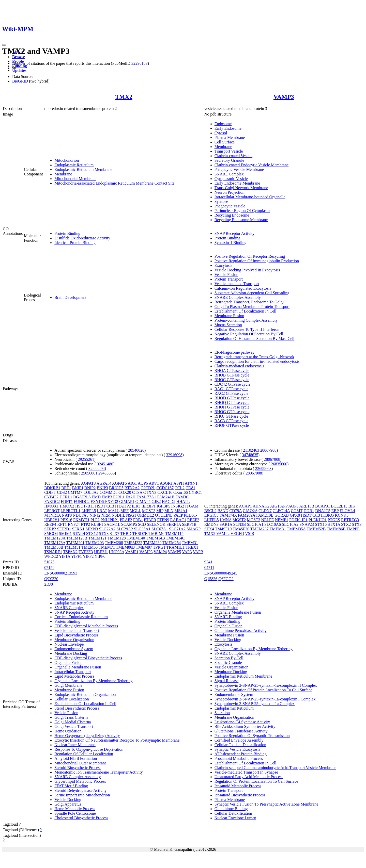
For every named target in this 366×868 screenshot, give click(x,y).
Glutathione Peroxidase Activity (241, 630)
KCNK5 (342, 515)
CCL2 (180, 488)
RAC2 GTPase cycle (231, 393)
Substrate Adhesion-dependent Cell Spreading (252, 293)
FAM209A (247, 515)
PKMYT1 (81, 520)
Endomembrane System (74, 649)
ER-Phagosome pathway (235, 352)
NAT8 (67, 515)
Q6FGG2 (226, 579)
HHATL (183, 502)
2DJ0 (49, 584)
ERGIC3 (211, 515)
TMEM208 (114, 543)
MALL (114, 511)
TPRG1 (159, 547)
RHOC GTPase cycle (232, 380)
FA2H (131, 497)
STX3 (104, 534)
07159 (49, 568)
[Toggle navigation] (4, 45)
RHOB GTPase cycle (232, 375)
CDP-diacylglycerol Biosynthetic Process (88, 658)
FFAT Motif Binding (71, 786)
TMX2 (124, 97)
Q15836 (211, 579)
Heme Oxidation (68, 731)
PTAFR (150, 520)
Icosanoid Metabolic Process (238, 786)
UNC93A (116, 552)
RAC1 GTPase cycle (231, 389)
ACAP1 (245, 506)
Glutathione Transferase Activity (241, 731)
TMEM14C (176, 538)
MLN (169, 511)
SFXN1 (78, 529)
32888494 (97, 469)
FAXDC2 (52, 502)
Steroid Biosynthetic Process (78, 768)
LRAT (102, 511)
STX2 (346, 524)
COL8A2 (91, 492)
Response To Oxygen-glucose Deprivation (89, 749)
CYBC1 (195, 492)
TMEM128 (117, 538)
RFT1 (62, 524)
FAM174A (228, 515)
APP (284, 506)
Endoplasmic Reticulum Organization (85, 694)
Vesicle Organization (231, 667)
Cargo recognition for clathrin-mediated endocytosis (257, 361)
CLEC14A (281, 511)
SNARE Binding (228, 617)
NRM (106, 515)
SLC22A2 (107, 529)
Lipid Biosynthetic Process (76, 635)
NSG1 (131, 515)
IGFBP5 (163, 506)
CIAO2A (250, 511)
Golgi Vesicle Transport (74, 726)
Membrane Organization (74, 640)
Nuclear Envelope (69, 644)
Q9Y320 (51, 579)
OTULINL (164, 515)
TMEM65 (89, 547)
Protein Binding (67, 233)
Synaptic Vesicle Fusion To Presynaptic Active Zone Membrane (266, 804)
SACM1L (112, 524)
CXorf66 (181, 492)
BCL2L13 (339, 506)
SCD (142, 524)
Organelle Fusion (68, 662)
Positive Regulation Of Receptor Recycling (250, 256)
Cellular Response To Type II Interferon (247, 329)
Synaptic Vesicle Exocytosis (237, 749)
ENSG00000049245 (221, 573)
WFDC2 (51, 556)
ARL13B (307, 506)
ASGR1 (166, 483)
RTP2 (85, 524)
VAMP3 (284, 97)
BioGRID (20, 81)
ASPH (179, 483)
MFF (125, 511)
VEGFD (237, 534)
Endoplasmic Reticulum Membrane (83, 169)
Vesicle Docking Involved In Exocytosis (247, 270)
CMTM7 (75, 492)
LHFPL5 (89, 511)
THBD (126, 534)
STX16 (321, 524)
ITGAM (192, 506)
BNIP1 (78, 488)
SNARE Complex (229, 174)
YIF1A (65, 556)
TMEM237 (260, 529)
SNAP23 (307, 524)
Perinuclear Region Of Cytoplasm (242, 211)
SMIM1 (65, 534)
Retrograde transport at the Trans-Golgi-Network (254, 357)
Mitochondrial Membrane (75, 179)
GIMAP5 (143, 502)
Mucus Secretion (228, 325)
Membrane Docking (71, 653)
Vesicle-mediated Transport (237, 284)
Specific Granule (228, 662)
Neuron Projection (230, 192)
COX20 (125, 492)
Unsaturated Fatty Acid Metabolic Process (249, 777)
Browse (19, 57)
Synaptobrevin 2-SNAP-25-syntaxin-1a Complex (255, 704)
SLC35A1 (142, 529)
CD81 (190, 488)
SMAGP (194, 529)
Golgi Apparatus (68, 804)
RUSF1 (97, 524)
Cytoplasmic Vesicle (231, 179)
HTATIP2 (123, 506)
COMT (297, 511)
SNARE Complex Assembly (238, 297)
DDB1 (309, 511)
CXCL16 (165, 492)
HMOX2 (67, 506)
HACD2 (169, 502)
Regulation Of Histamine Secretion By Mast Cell (255, 339)
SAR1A (226, 524)
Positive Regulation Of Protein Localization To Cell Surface (263, 690)
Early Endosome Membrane (237, 183)
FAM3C (182, 497)
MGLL (135, 511)
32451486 (105, 464)
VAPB (198, 552)
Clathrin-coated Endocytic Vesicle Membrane (252, 165)
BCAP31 (323, 506)
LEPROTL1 (70, 511)
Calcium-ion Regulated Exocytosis (243, 288)
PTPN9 (163, 520)
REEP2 (193, 520)
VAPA (187, 552)
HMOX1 (51, 506)
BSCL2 (210, 511)
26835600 (279, 464)
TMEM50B (54, 547)
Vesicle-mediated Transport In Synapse (246, 772)
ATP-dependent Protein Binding (241, 754)
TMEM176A (55, 543)
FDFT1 (67, 502)
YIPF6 (100, 556)
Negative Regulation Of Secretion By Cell (249, 334)
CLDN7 (265, 511)
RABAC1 (178, 520)
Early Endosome (228, 128)
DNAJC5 (323, 511)
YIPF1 (77, 556)
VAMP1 (132, 552)
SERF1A (174, 524)
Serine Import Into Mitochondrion (82, 795)
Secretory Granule (229, 160)
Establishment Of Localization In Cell (246, 311)
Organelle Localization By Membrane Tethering (94, 681)
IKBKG (327, 515)
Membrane (63, 174)
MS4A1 (181, 511)
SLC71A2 (177, 529)
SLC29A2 (125, 529)
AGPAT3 (88, 483)
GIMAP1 (127, 502)
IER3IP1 (148, 506)
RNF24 (74, 524)
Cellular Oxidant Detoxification (240, 745)
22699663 (263, 469)
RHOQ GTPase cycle (232, 403)
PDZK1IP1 (298, 520)
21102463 (251, 450)
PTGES (334, 520)
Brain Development (70, 297)
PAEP (178, 515)
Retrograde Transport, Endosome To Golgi (249, 302)
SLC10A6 (273, 524)
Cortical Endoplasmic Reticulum (81, 617)
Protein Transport (229, 279)
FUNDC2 (82, 502)
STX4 (209, 529)
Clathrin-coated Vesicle (233, 156)
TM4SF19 (223, 529)
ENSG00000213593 (61, 573)
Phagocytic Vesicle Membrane (239, 169)
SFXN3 (92, 529)
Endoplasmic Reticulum (74, 165)
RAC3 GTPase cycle (231, 421)
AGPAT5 (119, 483)
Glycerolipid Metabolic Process (80, 781)
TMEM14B (155, 538)
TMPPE (353, 529)
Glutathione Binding (231, 809)
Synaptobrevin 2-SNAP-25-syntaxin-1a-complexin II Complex (266, 685)
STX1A (334, 524)
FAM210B (265, 515)
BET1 (66, 488)
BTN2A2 (132, 488)
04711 (209, 568)
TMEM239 (152, 543)
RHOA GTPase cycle (232, 371)
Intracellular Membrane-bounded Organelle (250, 197)
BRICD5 (116, 488)
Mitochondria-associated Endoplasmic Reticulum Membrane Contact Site (114, 183)
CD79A (235, 511)
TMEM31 (190, 543)
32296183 (140, 63)
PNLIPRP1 (110, 520)
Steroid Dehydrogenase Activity (80, 790)
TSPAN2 (70, 552)
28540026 (136, 450)
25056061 (89, 473)
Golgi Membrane (68, 685)
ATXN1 (191, 483)
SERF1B (189, 524)
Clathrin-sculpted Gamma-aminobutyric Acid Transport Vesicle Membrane (275, 768)
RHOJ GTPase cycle (231, 416)
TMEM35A (296, 529)
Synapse (221, 201)
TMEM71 (107, 547)
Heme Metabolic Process (75, 809)
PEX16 (66, 520)
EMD (96, 497)
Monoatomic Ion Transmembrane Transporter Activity (99, 772)
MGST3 (149, 511)
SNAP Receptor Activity (235, 233)
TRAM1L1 (175, 547)
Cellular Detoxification (233, 813)
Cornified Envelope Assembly (239, 740)
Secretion (222, 713)
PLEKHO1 (318, 520)
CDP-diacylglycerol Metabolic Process (86, 626)
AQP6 (143, 483)
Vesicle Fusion (226, 275)
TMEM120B (77, 538)
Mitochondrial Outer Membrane (80, 763)
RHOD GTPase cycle (232, 398)
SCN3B (240, 524)
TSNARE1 (53, 552)
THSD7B (140, 534)
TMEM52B (316, 529)
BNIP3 (102, 488)
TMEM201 (75, 543)
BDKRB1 (52, 488)
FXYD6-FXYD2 (104, 502)
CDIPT (50, 492)
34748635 (250, 455)
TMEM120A (55, 538)
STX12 (92, 534)
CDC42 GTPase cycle (232, 384)
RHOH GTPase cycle (232, 407)
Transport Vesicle (229, 151)
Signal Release (227, 681)
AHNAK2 (261, 506)
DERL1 (66, 497)
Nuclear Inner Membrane (75, 745)
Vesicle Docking (68, 800)
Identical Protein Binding (75, 243)
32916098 (174, 455)
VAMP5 (174, 552)
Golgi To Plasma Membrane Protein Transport (252, 307)
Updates (19, 70)
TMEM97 (144, 547)
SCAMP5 (129, 524)
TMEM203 (95, 543)
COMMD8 (109, 492)
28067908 (268, 450)
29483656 (106, 473)
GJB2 (156, 502)
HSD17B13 (105, 506)
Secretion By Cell (229, 658)
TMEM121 (97, 538)
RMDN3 (211, 524)
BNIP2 (90, 488)
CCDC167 (165, 488)
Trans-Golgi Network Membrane (241, 188)
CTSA (137, 492)
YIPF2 (88, 556)
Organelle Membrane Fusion (78, 667)
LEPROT (52, 511)
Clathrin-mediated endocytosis (239, 366)
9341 (208, 562)
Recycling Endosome (232, 215)
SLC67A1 (160, 529)
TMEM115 (174, 534)
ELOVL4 (347, 511)
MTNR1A (52, 515)
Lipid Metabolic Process (74, 676)
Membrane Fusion (229, 316)
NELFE (268, 520)
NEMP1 (282, 520)
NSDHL (118, 515)
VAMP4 (160, 552)
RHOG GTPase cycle (232, 412)
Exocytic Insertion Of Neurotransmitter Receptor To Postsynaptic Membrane (117, 740)
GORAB (282, 515)
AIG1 (132, 483)
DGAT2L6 (82, 497)
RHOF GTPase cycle (232, 425)
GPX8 (295, 515)
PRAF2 (126, 520)
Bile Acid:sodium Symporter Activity (245, 726)
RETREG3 (350, 520)
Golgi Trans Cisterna (71, 717)
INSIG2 (178, 506)
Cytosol (221, 133)
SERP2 (50, 529)
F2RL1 (119, 497)
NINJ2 (95, 515)
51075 (49, 562)
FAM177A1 (146, 497)
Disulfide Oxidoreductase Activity (82, 238)
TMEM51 (72, 547)
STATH (79, 534)
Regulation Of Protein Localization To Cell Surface (256, 781)
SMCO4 (51, 534)
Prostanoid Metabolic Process (239, 758)
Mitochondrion (67, 160)
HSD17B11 (85, 506)
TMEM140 (136, 538)
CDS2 (62, 492)
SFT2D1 (64, 529)
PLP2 (95, 520)
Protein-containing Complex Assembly (246, 320)
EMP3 (107, 497)
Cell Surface (225, 142)
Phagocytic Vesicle (230, 206)
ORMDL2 (146, 515)
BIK (352, 506)
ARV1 (154, 483)
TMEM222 (133, 543)
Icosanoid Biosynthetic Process (240, 795)
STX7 (114, 534)
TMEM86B (125, 547)
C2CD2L (148, 488)
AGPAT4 (104, 483)
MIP (160, 511)
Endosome (223, 124)
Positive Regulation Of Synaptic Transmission (252, 736)
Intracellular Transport (73, 672)
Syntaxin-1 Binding (231, 243)
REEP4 (50, 524)
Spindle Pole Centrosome (75, 813)
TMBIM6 (157, 534)
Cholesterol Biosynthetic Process (81, 818)
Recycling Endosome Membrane (241, 220)
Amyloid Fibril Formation (76, 758)
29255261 (86, 459)
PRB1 (138, 520)
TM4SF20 (241, 529)
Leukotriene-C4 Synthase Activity (242, 722)
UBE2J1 (101, 552)
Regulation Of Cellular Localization (84, 754)
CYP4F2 (51, 497)
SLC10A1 (255, 524)
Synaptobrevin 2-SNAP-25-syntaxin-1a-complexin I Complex (265, 699)
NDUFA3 (81, 515)
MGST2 (239, 520)
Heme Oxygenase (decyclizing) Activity (87, 736)
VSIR (250, 534)
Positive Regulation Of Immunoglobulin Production (257, 261)
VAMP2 (223, 534)
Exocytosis (223, 265)
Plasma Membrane (230, 137)
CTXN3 (150, 492)
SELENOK (156, 524)
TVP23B (86, 552)
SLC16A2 (290, 524)
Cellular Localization (72, 699)
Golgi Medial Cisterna (73, 722)
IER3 (136, 506)
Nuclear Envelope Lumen (235, 818)
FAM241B (166, 497)
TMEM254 (172, 543)
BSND (223, 511)
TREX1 (192, 547)
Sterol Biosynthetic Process (77, 708)
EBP (335, 511)
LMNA (226, 520)
